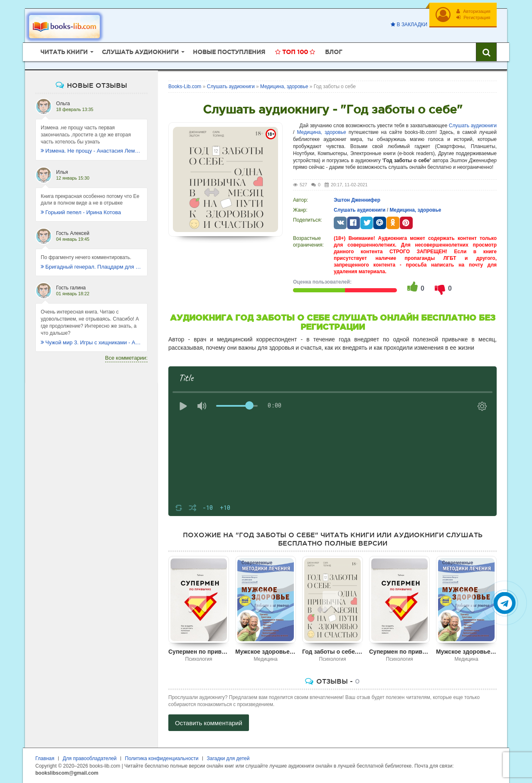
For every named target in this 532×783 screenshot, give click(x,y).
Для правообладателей (90, 758)
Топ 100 (295, 52)
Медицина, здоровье (321, 132)
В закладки (409, 25)
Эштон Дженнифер (357, 200)
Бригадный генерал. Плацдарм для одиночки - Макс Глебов (91, 267)
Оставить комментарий (209, 723)
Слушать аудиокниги (473, 126)
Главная (45, 758)
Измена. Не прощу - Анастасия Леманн (91, 151)
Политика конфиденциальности (162, 758)
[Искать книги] (486, 52)
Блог (334, 52)
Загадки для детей (228, 758)
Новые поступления (229, 52)
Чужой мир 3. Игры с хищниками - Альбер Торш (91, 342)
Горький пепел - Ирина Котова (81, 212)
